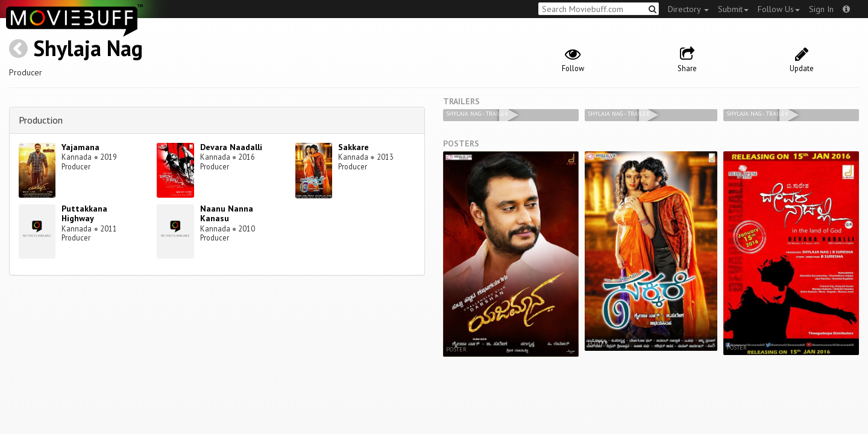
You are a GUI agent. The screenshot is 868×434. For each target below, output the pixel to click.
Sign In (821, 9)
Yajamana (80, 147)
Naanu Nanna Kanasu (227, 214)
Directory (688, 9)
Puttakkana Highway (84, 214)
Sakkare (354, 147)
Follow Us (779, 9)
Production (41, 120)
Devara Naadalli (231, 147)
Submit (733, 9)
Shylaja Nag (88, 48)
